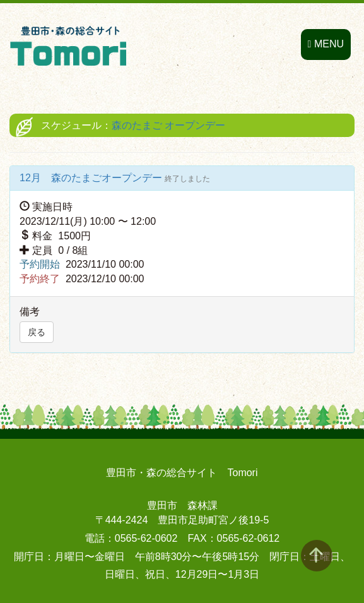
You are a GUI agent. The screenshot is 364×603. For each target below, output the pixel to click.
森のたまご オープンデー (168, 125)
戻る (37, 332)
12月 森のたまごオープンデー (92, 178)
